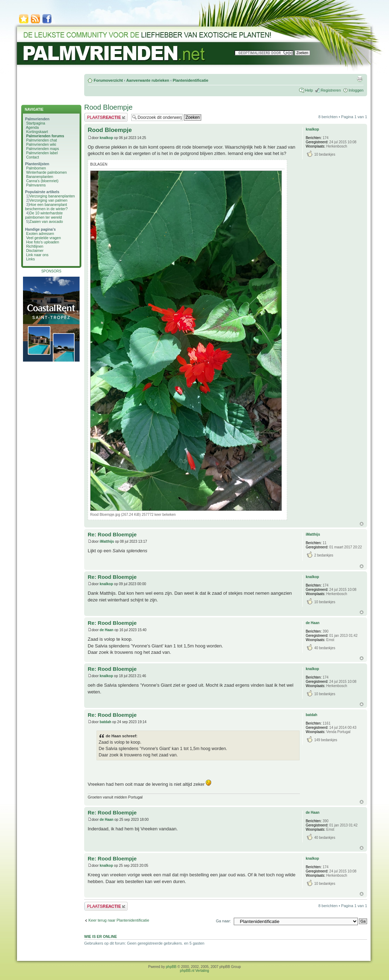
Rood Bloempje (108, 107)
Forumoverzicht (108, 80)
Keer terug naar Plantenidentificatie (119, 920)
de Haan (107, 630)
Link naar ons (37, 255)
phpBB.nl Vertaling (194, 971)
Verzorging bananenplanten (52, 196)
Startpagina (36, 123)
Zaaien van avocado (46, 221)
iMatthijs (107, 541)
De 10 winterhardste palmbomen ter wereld (44, 215)
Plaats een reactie (106, 117)
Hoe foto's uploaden (43, 242)
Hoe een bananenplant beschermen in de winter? (46, 207)
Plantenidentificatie (190, 80)
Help (309, 90)
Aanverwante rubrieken (148, 80)
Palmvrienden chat (42, 140)
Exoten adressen (40, 234)
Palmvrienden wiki (41, 144)
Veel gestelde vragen (43, 238)
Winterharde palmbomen (47, 172)
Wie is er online (101, 936)
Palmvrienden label (42, 153)
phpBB (171, 967)
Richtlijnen (35, 246)
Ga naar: (223, 921)
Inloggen (356, 90)
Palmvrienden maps (43, 149)
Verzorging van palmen (48, 200)
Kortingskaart (37, 132)
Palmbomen (36, 168)
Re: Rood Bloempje (112, 534)
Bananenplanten (40, 177)
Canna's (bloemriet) (42, 181)
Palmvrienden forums (45, 136)
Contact (33, 157)
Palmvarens (36, 185)
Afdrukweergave (360, 79)
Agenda (32, 127)
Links (31, 259)
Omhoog (362, 524)
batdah (106, 722)
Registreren (331, 90)
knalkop (106, 138)
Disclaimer (35, 250)
